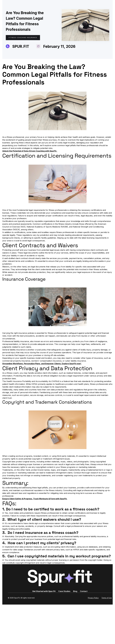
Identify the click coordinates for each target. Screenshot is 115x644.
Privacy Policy (93, 598)
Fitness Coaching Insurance (23, 38)
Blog (75, 591)
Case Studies (64, 591)
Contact (84, 591)
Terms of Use (107, 598)
